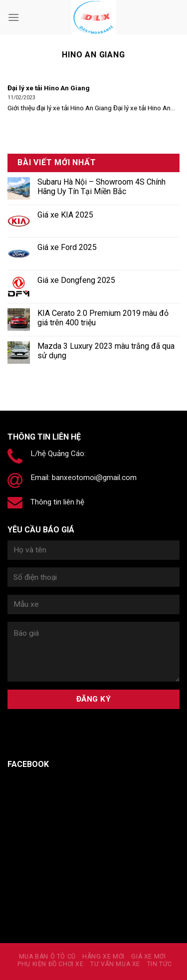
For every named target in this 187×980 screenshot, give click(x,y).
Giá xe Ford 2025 (67, 247)
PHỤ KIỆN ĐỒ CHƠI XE (51, 964)
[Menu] (13, 17)
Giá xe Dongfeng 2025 (76, 280)
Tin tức (160, 964)
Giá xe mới (148, 957)
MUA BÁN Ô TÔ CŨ (47, 957)
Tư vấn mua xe (115, 964)
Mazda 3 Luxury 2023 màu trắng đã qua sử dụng (106, 351)
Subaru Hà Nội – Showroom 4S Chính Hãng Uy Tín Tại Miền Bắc (101, 187)
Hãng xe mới (103, 957)
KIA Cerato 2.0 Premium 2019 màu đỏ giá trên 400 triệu (103, 318)
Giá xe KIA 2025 (65, 215)
